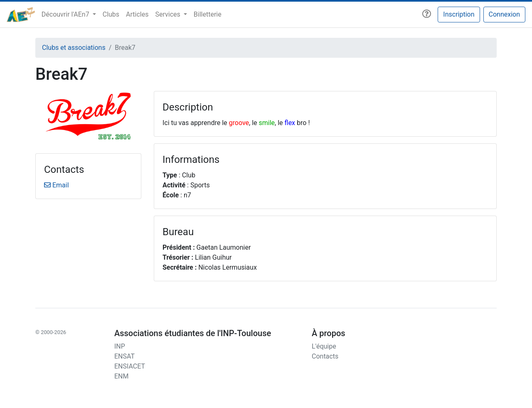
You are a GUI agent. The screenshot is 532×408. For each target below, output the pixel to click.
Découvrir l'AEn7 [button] (66, 14)
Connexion (504, 14)
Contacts (325, 356)
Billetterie (208, 14)
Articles (137, 14)
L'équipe (324, 346)
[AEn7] (21, 15)
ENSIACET (130, 366)
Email (57, 185)
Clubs (111, 14)
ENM (121, 376)
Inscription (459, 14)
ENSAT (124, 356)
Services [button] (168, 14)
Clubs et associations (74, 48)
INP (120, 346)
